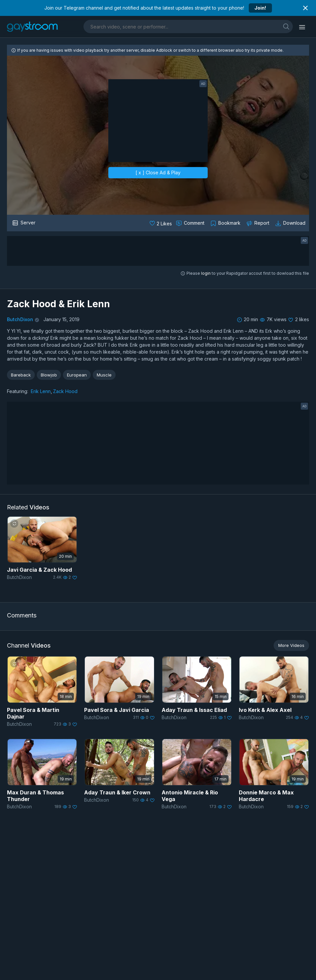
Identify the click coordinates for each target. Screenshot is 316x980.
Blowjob (49, 375)
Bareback (21, 375)
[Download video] (291, 223)
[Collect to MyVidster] (226, 223)
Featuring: (18, 391)
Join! (260, 8)
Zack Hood (65, 391)
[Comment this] (191, 223)
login (206, 273)
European (77, 375)
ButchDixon (20, 319)
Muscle (104, 375)
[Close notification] (305, 8)
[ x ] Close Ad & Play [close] (158, 173)
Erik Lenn (41, 391)
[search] (286, 26)
